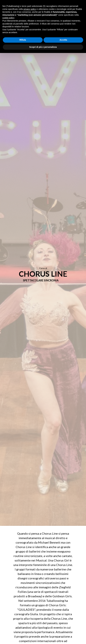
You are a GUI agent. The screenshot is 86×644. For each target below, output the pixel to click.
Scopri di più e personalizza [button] (43, 47)
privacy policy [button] (30, 9)
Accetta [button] (63, 40)
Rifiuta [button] (23, 40)
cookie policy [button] (8, 18)
